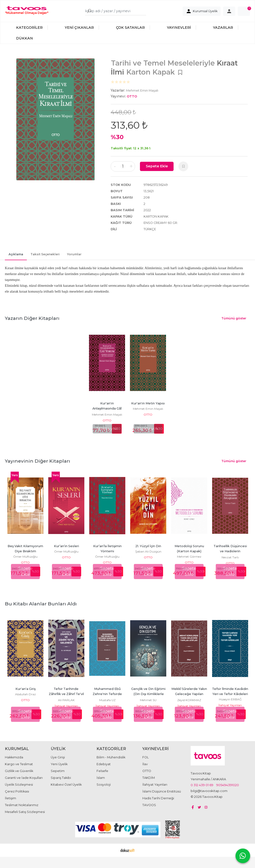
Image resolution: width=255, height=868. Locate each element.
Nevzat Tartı (230, 562)
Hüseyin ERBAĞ (230, 704)
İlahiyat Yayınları (66, 711)
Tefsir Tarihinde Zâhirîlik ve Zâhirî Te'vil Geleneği (67, 699)
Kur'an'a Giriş (25, 694)
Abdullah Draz (25, 699)
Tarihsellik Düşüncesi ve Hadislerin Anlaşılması (231, 556)
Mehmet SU (148, 705)
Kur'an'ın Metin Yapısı (148, 408)
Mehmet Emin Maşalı (107, 420)
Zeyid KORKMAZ (189, 705)
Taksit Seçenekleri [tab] (45, 259)
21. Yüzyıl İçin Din (148, 551)
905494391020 (228, 790)
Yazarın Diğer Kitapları (32, 323)
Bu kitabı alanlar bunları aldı (41, 609)
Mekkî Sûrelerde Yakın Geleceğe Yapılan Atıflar (190, 699)
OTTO (107, 425)
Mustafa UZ (107, 705)
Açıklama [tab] (16, 259)
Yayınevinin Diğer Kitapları (38, 466)
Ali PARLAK (66, 705)
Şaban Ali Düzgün (148, 557)
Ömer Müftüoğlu (25, 562)
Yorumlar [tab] (74, 259)
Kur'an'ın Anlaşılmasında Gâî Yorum (107, 414)
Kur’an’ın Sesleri (66, 551)
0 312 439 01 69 (202, 790)
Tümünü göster (234, 323)
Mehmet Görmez (189, 562)
